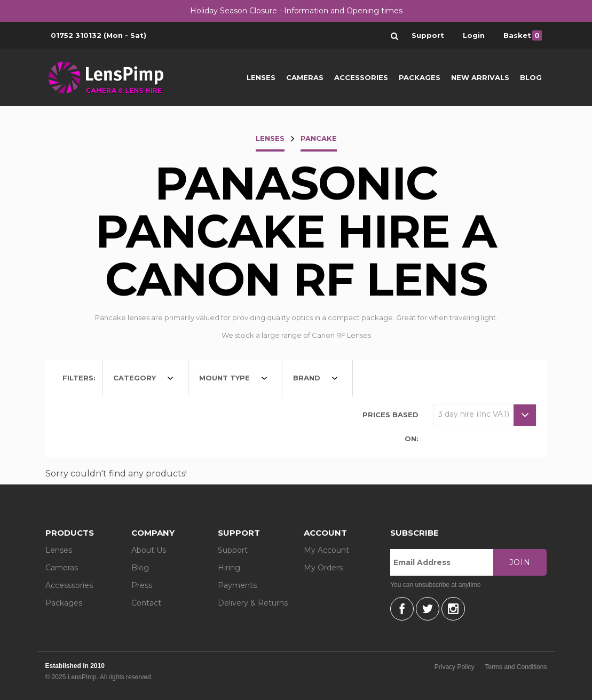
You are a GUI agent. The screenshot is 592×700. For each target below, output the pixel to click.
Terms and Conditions (516, 667)
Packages (420, 77)
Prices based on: (390, 427)
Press (142, 585)
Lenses (261, 77)
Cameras (305, 77)
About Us (149, 550)
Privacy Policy (455, 667)
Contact (146, 603)
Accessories (361, 77)
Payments (237, 585)
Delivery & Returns (253, 603)
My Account (326, 550)
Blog (531, 77)
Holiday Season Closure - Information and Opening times (296, 11)
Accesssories (69, 585)
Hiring (229, 568)
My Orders (323, 568)
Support (233, 550)
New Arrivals (480, 77)
